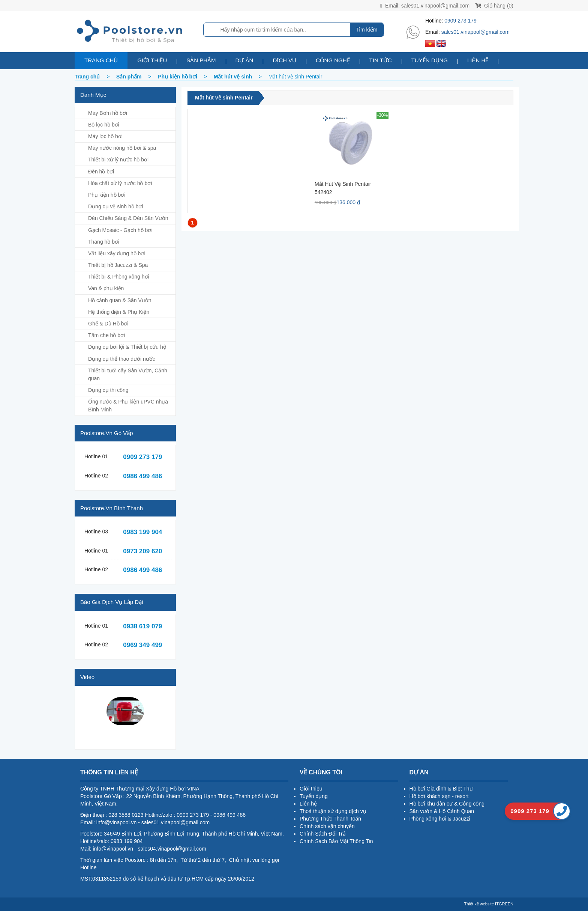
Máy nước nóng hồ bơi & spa (122, 148)
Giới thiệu (152, 60)
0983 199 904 (142, 532)
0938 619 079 (142, 626)
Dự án (244, 60)
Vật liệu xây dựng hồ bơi (117, 253)
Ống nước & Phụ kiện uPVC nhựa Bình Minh (128, 406)
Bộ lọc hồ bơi (104, 125)
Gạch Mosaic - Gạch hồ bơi (120, 230)
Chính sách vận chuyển (327, 826)
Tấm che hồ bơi (106, 335)
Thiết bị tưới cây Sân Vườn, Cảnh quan (128, 374)
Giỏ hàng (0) (494, 6)
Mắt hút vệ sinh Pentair (224, 98)
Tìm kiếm (367, 30)
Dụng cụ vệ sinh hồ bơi (116, 206)
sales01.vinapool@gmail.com (435, 6)
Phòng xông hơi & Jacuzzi (440, 819)
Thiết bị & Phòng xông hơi (119, 277)
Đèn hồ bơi (101, 172)
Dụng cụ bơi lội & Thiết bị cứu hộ (127, 347)
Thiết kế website (479, 904)
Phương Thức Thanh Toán (330, 819)
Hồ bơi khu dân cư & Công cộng (447, 804)
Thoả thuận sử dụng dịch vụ (333, 811)
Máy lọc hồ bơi (105, 136)
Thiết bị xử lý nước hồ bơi (118, 160)
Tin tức (381, 60)
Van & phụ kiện (106, 288)
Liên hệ (478, 60)
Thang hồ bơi (104, 242)
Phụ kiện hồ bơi (107, 195)
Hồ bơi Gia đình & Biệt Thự (441, 789)
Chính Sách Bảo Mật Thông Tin (336, 841)
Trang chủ (101, 60)
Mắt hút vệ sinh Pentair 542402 (343, 188)
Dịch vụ (284, 60)
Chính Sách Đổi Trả (323, 834)
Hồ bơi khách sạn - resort (439, 796)
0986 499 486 (142, 476)
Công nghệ (333, 60)
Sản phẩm (201, 60)
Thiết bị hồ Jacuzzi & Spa (118, 265)
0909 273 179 (460, 21)
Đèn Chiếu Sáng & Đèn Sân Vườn (128, 218)
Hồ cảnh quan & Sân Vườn (120, 300)
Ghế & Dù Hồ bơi (108, 324)
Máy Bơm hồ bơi (108, 113)
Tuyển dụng (430, 60)
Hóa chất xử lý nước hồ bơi (120, 183)
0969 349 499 (142, 645)
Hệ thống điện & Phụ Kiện (119, 312)
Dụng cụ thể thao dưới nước (122, 359)
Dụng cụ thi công (108, 390)
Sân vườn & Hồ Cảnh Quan (442, 811)
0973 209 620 (142, 551)
